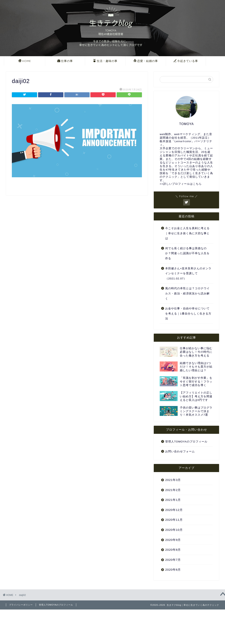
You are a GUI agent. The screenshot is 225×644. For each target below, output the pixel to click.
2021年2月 (173, 490)
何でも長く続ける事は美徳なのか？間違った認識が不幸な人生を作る (187, 253)
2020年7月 (173, 560)
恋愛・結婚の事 (146, 61)
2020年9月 (173, 540)
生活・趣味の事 (105, 61)
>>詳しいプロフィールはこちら (181, 184)
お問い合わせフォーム (180, 451)
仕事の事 (65, 61)
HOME (25, 61)
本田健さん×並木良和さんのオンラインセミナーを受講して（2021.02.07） (188, 273)
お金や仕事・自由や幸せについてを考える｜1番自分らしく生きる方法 (188, 314)
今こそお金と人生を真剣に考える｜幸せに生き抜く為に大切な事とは (187, 233)
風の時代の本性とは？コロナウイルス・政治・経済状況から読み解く (187, 293)
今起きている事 (186, 61)
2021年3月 (173, 480)
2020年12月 (174, 510)
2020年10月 (174, 530)
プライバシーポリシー (21, 605)
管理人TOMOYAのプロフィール (186, 442)
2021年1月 (173, 500)
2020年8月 (173, 550)
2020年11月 (174, 520)
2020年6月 (173, 570)
